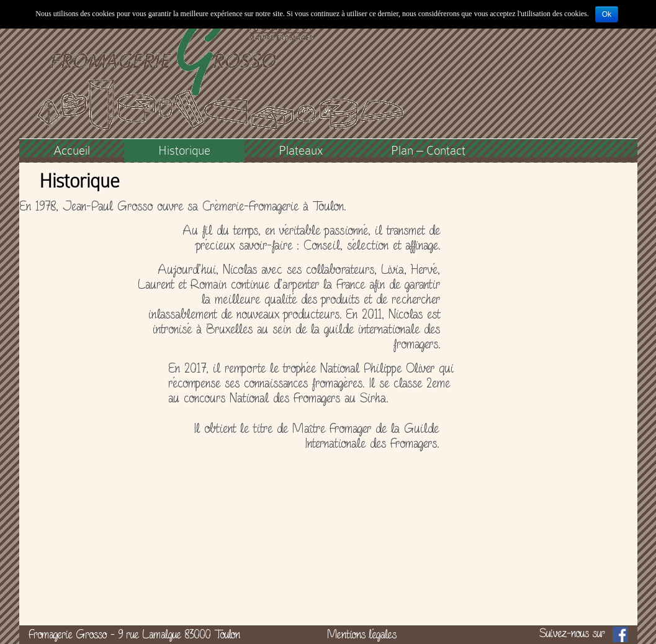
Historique (184, 151)
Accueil (72, 151)
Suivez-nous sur (584, 634)
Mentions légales (362, 634)
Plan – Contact (428, 151)
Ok (607, 14)
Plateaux (301, 151)
